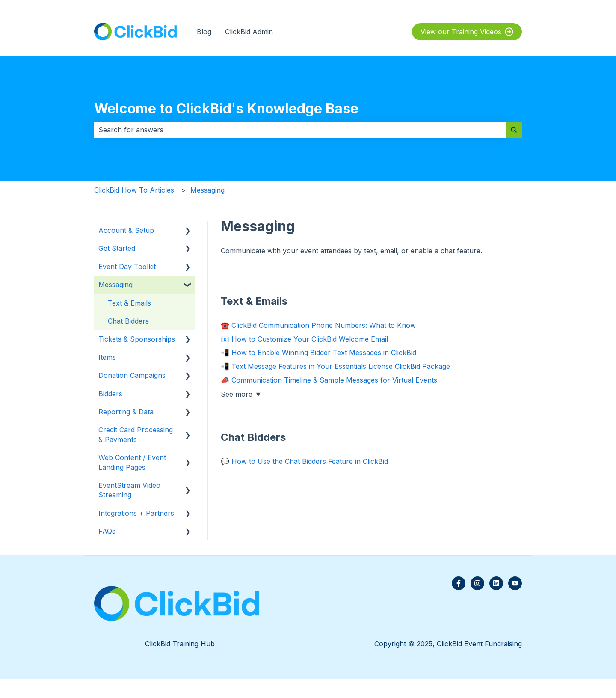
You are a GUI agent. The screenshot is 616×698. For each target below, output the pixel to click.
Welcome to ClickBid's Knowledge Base (226, 108)
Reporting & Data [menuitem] (126, 412)
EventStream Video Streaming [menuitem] (129, 490)
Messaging (207, 190)
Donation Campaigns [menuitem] (132, 375)
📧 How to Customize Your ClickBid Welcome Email (304, 339)
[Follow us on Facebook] (459, 583)
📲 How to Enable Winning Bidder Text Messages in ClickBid (318, 353)
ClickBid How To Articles (134, 190)
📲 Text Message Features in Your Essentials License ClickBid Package (335, 366)
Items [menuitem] (107, 357)
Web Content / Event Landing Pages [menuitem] (132, 462)
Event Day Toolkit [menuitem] (127, 267)
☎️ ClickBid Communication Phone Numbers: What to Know (318, 325)
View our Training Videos (467, 32)
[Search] (514, 130)
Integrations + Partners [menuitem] (136, 513)
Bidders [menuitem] (110, 394)
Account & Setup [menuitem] (126, 230)
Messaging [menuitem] (115, 285)
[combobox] (300, 130)
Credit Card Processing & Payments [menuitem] (136, 434)
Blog (204, 32)
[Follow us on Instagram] (477, 583)
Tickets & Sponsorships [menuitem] (137, 339)
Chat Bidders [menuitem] (128, 321)
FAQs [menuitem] (107, 531)
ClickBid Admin (249, 32)
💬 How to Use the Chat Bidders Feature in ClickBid (304, 461)
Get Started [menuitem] (117, 248)
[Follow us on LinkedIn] (496, 583)
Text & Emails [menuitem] (129, 303)
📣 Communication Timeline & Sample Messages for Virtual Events (329, 380)
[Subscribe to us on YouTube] (515, 583)
